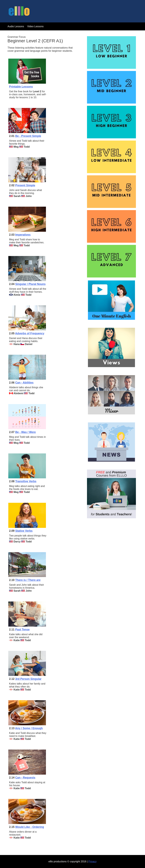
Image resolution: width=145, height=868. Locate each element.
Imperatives (23, 235)
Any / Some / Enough (29, 728)
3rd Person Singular (28, 679)
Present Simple (25, 185)
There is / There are (28, 580)
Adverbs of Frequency (30, 333)
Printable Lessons (21, 87)
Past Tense (22, 630)
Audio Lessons (16, 26)
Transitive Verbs (26, 481)
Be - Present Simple (28, 136)
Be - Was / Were (25, 432)
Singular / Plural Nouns (30, 284)
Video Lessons (35, 26)
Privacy (92, 861)
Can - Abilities (24, 383)
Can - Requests (25, 778)
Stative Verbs (24, 531)
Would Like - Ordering (30, 827)
